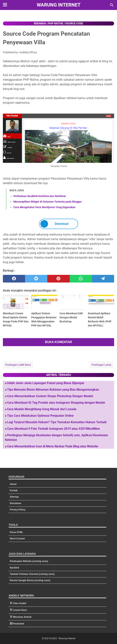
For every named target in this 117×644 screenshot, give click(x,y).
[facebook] (14, 279)
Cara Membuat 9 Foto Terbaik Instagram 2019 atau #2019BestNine (53, 429)
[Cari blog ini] (112, 5)
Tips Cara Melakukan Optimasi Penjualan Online (40, 416)
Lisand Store (20, 610)
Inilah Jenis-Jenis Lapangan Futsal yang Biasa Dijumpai (46, 383)
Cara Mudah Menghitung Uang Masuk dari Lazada (42, 409)
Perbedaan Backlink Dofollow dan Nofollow (40, 196)
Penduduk (19, 624)
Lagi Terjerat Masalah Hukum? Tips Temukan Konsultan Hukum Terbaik (57, 422)
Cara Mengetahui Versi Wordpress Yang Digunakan (44, 207)
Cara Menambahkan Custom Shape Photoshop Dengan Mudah (50, 396)
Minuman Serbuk (22, 617)
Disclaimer (16, 503)
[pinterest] (58, 279)
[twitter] (36, 279)
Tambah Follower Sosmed (32, 574)
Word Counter (17, 539)
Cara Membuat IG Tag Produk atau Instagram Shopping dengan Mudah (56, 403)
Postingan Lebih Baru (18, 365)
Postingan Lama (101, 365)
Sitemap (14, 497)
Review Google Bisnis (30, 580)
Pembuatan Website (29, 561)
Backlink (14, 568)
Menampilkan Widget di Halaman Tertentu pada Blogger (48, 202)
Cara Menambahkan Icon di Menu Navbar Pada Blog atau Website (53, 446)
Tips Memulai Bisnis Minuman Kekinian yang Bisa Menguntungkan (53, 390)
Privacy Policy (18, 510)
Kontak (14, 490)
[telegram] (103, 279)
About (13, 484)
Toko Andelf (20, 603)
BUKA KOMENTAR (58, 342)
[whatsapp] (81, 279)
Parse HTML (16, 532)
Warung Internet (59, 5)
